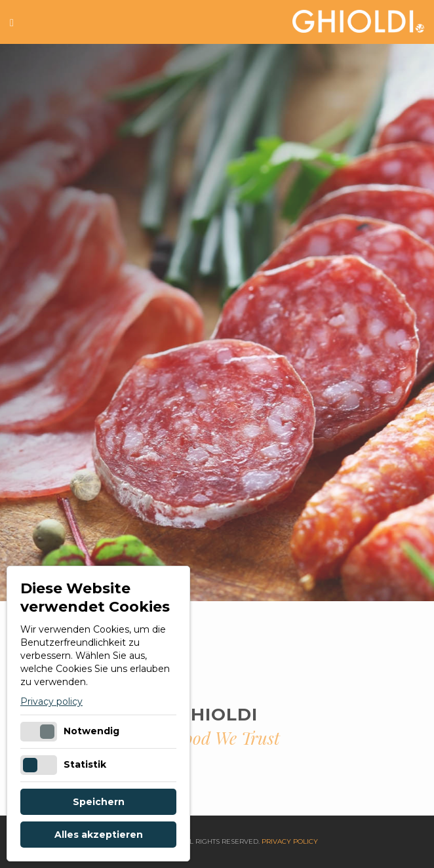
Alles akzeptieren (99, 835)
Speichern (99, 802)
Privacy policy (51, 701)
